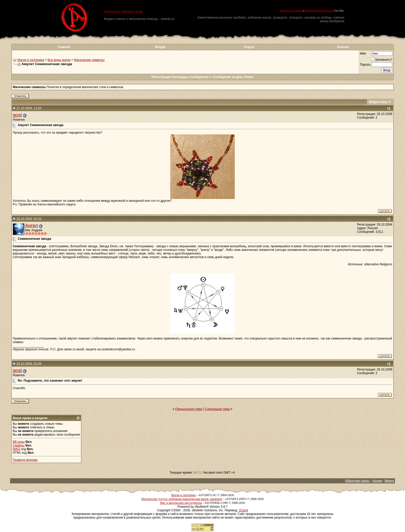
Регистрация (161, 77)
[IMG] (16, 449)
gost (17, 115)
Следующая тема (217, 409)
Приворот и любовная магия (123, 11)
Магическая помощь (319, 11)
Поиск (249, 77)
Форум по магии (291, 11)
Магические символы (89, 60)
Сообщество (201, 77)
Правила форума (25, 460)
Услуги (249, 47)
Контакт (343, 47)
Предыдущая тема (189, 409)
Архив (377, 481)
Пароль (365, 65)
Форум (160, 47)
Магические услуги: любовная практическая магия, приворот (182, 499)
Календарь (180, 77)
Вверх (389, 481)
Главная (64, 47)
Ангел (32, 225)
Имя (363, 53)
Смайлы (19, 445)
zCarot (243, 510)
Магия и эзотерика (31, 60)
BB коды (19, 442)
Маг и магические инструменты (181, 503)
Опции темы (378, 102)
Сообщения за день (228, 77)
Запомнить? (382, 60)
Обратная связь (357, 481)
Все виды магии (59, 60)
